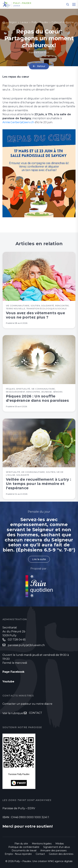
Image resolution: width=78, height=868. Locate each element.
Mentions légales (42, 844)
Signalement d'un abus (57, 847)
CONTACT (36, 713)
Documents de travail (24, 850)
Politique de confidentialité (24, 847)
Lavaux (17, 6)
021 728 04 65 (17, 640)
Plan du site (21, 844)
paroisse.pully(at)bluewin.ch (26, 645)
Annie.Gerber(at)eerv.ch (18, 122)
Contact (40, 854)
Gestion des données (61, 854)
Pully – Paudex (22, 3)
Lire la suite (39, 559)
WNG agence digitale (60, 861)
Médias (60, 844)
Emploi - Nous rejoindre (18, 854)
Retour (41, 66)
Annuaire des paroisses (53, 850)
